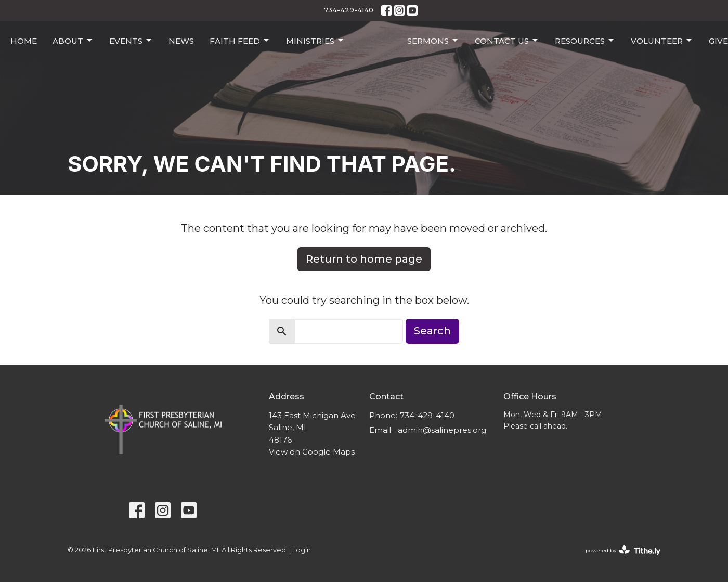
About (73, 41)
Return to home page (364, 259)
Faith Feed (240, 41)
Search (432, 331)
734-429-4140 (349, 10)
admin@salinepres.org (442, 430)
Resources (585, 41)
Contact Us (507, 41)
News (181, 41)
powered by (623, 551)
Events (131, 41)
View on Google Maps (312, 452)
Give (718, 41)
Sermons (433, 41)
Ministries (315, 41)
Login (302, 550)
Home (24, 41)
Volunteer (662, 41)
